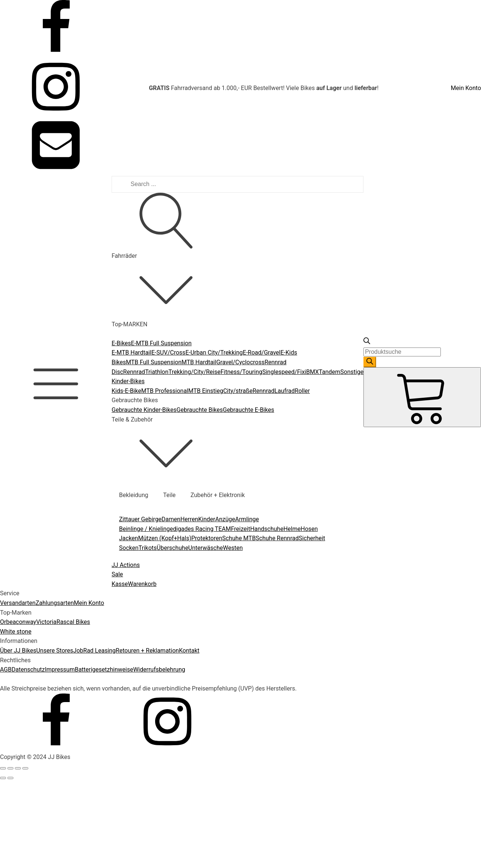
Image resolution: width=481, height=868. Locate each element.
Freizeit (241, 529)
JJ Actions (126, 565)
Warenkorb (142, 584)
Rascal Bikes (73, 622)
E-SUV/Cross (169, 353)
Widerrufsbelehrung (159, 670)
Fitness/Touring (241, 372)
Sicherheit (312, 538)
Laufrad (285, 391)
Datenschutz (28, 670)
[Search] (370, 362)
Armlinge (247, 519)
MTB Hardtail (199, 362)
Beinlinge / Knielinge (146, 529)
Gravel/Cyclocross (240, 362)
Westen (233, 548)
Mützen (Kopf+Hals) (165, 538)
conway (26, 622)
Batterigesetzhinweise (104, 670)
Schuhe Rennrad (277, 538)
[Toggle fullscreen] (18, 768)
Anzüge (225, 519)
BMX (312, 372)
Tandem (330, 372)
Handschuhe (267, 529)
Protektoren (207, 538)
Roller (302, 391)
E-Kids (289, 353)
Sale (117, 574)
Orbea (8, 622)
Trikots (147, 548)
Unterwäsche (206, 548)
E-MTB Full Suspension (161, 343)
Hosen (309, 529)
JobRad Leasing (94, 651)
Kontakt (189, 651)
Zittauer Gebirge (140, 519)
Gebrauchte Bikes (200, 410)
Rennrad (134, 372)
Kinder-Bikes (128, 381)
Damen (171, 519)
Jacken (129, 538)
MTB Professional (165, 391)
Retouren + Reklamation (147, 651)
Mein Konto (466, 88)
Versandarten (18, 603)
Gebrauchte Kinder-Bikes (144, 410)
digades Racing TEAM (202, 529)
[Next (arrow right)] (10, 778)
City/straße (238, 391)
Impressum (60, 670)
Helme (292, 529)
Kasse (120, 584)
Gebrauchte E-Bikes (248, 410)
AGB (6, 670)
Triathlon (157, 372)
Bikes (119, 362)
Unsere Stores (54, 651)
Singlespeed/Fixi (284, 372)
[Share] (10, 768)
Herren (189, 519)
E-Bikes (121, 343)
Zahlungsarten (55, 603)
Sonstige (352, 372)
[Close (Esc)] (3, 768)
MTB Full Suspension (154, 362)
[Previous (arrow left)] (3, 778)
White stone (16, 632)
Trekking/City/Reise (195, 372)
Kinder (207, 519)
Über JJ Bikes (18, 651)
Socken (129, 548)
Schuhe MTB (239, 538)
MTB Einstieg (206, 391)
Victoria (46, 622)
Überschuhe (172, 548)
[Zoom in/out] (25, 768)
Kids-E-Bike (126, 391)
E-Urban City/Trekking (214, 353)
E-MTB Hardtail (132, 353)
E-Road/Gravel (262, 353)
